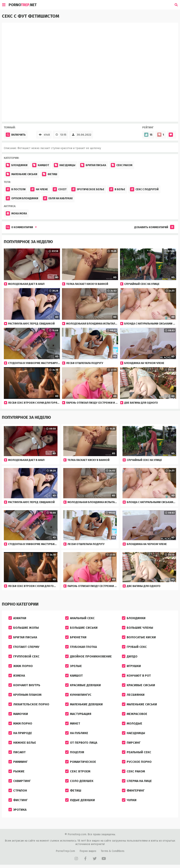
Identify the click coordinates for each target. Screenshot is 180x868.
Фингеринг (133, 791)
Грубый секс (134, 647)
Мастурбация (78, 714)
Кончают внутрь (24, 685)
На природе (20, 733)
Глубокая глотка (81, 647)
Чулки (129, 800)
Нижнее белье (22, 743)
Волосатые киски (139, 637)
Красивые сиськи (138, 685)
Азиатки (17, 618)
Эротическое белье (88, 189)
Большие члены (138, 628)
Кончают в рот (136, 676)
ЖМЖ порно (21, 666)
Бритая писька (93, 165)
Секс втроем (78, 771)
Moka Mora (16, 213)
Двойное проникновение (88, 656)
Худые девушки (80, 800)
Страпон (18, 791)
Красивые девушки (83, 685)
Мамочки (18, 714)
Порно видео (88, 851)
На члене (39, 189)
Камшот (41, 165)
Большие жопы (24, 628)
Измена (17, 676)
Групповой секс (24, 656)
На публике (77, 733)
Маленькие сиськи (21, 174)
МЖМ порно (20, 723)
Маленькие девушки (84, 704)
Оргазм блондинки (22, 198)
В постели (16, 189)
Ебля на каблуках (58, 198)
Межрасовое (135, 714)
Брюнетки (76, 637)
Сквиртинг (20, 781)
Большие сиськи (81, 628)
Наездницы (65, 165)
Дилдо (130, 656)
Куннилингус (78, 695)
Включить (16, 135)
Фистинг (18, 800)
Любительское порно (29, 704)
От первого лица (81, 743)
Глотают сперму (24, 647)
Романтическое (81, 762)
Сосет (60, 189)
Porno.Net (23, 5)
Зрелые (74, 666)
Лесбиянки (133, 695)
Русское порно (137, 762)
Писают (17, 752)
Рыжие (16, 771)
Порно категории (20, 604)
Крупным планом (25, 695)
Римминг (18, 762)
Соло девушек (79, 781)
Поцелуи (75, 752)
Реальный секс (137, 752)
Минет (73, 723)
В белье (117, 189)
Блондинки (17, 165)
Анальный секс (80, 618)
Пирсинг (131, 743)
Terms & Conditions (113, 851)
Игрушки (131, 666)
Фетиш (50, 174)
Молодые (132, 723)
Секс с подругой (144, 189)
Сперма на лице (137, 781)
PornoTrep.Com (65, 851)
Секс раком (122, 165)
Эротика (17, 810)
